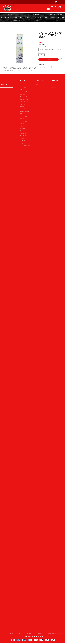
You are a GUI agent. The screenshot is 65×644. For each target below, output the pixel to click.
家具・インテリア (24, 102)
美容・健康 (22, 94)
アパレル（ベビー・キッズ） (26, 133)
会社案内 (22, 124)
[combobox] (50, 49)
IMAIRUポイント (23, 121)
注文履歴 (22, 126)
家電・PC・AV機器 (24, 99)
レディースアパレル (24, 92)
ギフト (21, 114)
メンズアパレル (23, 143)
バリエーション (42, 47)
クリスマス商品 (23, 116)
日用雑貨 (22, 107)
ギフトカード (23, 128)
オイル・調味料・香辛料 (25, 146)
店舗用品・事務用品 (24, 111)
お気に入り (54, 85)
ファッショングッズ (24, 97)
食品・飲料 (22, 109)
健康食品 (22, 138)
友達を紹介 (22, 119)
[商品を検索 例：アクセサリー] (30, 9)
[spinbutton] (41, 55)
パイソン (22, 148)
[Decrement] (39, 55)
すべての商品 (23, 87)
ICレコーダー (23, 141)
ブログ (21, 89)
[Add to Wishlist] (61, 59)
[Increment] (43, 55)
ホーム (21, 85)
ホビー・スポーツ (24, 104)
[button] (60, 7)
